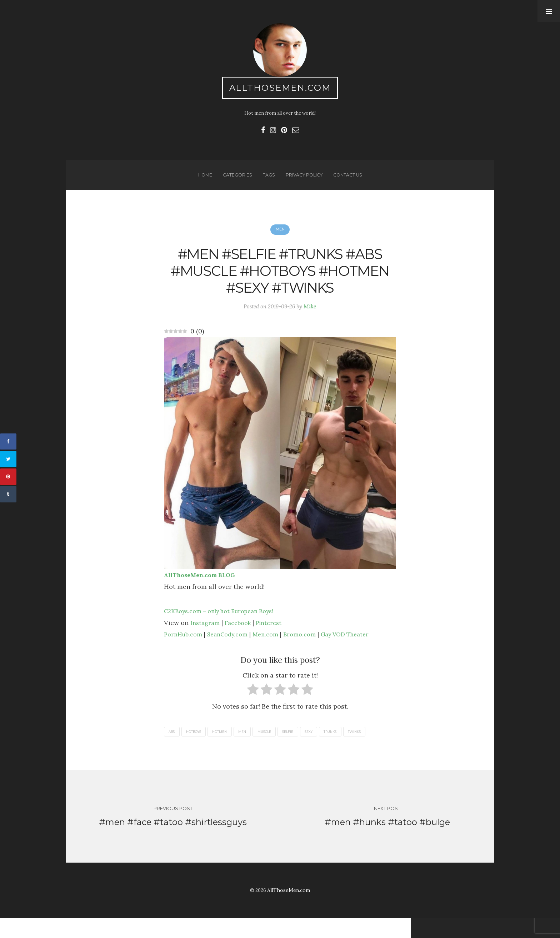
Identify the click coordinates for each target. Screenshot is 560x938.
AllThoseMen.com (280, 90)
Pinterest (275, 638)
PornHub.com (185, 650)
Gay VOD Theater (361, 650)
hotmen (228, 748)
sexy (329, 748)
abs (173, 748)
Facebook (241, 638)
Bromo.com (312, 650)
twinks (382, 748)
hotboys (198, 748)
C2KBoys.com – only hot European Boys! (226, 627)
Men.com (275, 650)
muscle (279, 748)
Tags (267, 181)
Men (280, 238)
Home (202, 181)
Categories (235, 181)
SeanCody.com (234, 650)
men (253, 748)
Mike (312, 321)
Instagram (206, 638)
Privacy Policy (304, 181)
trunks (354, 748)
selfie (306, 748)
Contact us (350, 181)
